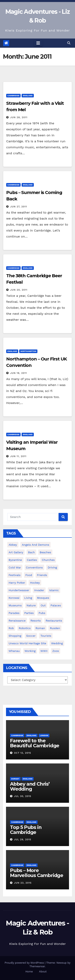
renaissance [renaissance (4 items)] (17, 621)
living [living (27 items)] (28, 598)
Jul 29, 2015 (23, 839)
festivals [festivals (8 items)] (15, 575)
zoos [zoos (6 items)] (56, 651)
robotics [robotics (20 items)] (25, 628)
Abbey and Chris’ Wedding (30, 786)
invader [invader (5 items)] (39, 590)
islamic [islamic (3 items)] (54, 590)
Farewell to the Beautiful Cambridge (35, 743)
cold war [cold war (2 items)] (15, 567)
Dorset (15, 779)
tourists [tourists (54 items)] (46, 636)
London (44, 735)
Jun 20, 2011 (19, 290)
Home (29, 972)
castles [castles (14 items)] (32, 560)
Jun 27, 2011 (19, 207)
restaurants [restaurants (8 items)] (54, 621)
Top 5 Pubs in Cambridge (26, 830)
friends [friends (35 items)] (42, 575)
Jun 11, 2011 (18, 456)
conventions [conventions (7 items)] (34, 567)
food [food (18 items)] (29, 575)
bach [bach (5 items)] (31, 552)
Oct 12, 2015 (22, 753)
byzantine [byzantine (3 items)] (15, 560)
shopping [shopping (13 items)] (15, 636)
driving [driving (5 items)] (52, 567)
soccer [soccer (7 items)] (31, 636)
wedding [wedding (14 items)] (57, 643)
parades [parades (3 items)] (14, 613)
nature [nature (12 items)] (31, 605)
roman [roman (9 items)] (40, 628)
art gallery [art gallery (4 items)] (16, 552)
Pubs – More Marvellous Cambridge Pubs (37, 875)
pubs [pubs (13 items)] (42, 613)
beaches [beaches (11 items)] (45, 552)
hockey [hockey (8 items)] (35, 583)
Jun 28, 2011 (19, 117)
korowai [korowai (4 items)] (14, 598)
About (43, 972)
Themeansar (37, 966)
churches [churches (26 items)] (48, 560)
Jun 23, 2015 (23, 883)
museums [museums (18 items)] (15, 605)
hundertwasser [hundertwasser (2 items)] (19, 590)
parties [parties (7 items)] (29, 613)
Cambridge (13, 96)
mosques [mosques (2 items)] (43, 598)
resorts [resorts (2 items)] (35, 621)
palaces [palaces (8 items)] (56, 605)
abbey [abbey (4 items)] (13, 545)
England (28, 96)
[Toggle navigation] (38, 43)
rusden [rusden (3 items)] (55, 628)
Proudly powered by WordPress (25, 963)
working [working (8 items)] (30, 651)
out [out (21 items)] (43, 605)
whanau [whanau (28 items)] (14, 651)
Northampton (28, 351)
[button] (69, 43)
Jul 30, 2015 (23, 796)
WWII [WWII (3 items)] (44, 651)
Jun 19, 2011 (19, 373)
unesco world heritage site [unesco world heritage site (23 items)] (27, 643)
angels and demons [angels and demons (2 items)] (35, 545)
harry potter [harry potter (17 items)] (17, 583)
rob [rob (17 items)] (11, 628)
